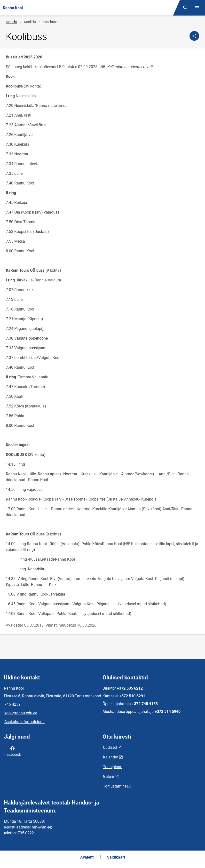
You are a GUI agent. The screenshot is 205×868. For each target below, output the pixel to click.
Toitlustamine (115, 786)
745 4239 (12, 704)
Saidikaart (116, 857)
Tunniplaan (113, 767)
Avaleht (12, 22)
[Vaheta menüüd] (197, 8)
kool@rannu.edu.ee (21, 713)
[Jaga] (194, 36)
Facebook (13, 751)
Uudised (110, 747)
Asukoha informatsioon (24, 722)
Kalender (110, 757)
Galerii (108, 776)
